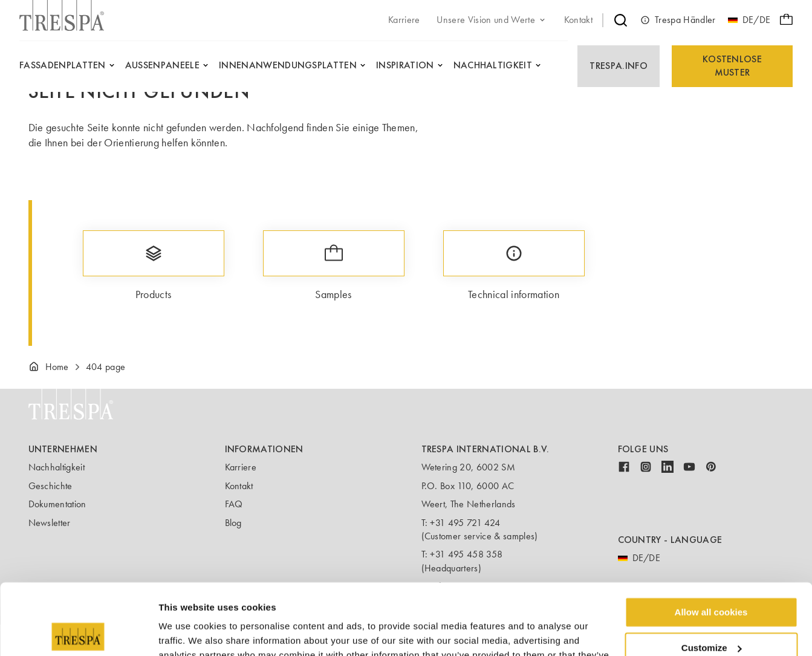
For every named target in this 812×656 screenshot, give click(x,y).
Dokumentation (57, 504)
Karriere (241, 467)
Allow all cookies (711, 541)
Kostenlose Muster (732, 66)
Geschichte (50, 486)
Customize (712, 577)
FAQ (234, 504)
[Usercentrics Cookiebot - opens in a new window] (78, 632)
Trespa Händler (678, 20)
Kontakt (239, 486)
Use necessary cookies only (711, 612)
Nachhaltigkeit (57, 467)
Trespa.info (619, 66)
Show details (187, 632)
